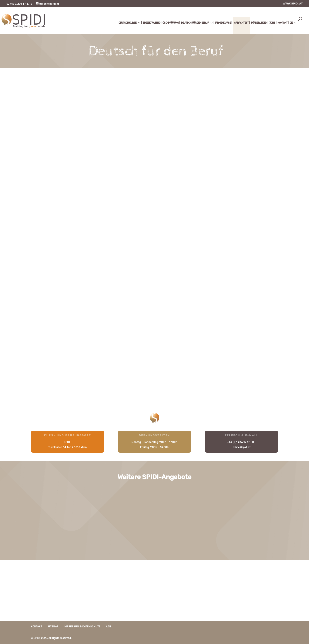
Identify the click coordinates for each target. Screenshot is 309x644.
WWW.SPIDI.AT (293, 4)
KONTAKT (282, 23)
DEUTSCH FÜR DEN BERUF (195, 23)
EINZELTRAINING (152, 23)
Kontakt (36, 627)
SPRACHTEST (241, 23)
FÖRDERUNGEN (259, 23)
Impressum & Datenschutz (82, 627)
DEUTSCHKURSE (127, 23)
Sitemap (53, 627)
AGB (108, 627)
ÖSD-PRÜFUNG (171, 23)
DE (291, 23)
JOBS (272, 23)
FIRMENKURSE (223, 23)
